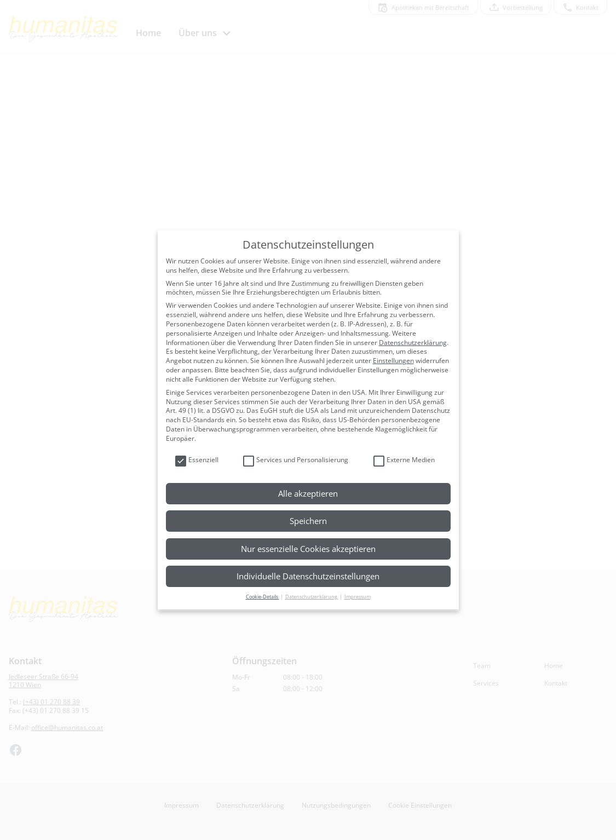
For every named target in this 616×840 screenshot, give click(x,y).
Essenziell (197, 460)
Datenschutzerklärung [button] (312, 597)
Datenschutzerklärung (413, 343)
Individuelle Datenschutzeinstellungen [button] (308, 576)
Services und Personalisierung (296, 460)
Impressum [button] (358, 597)
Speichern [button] (308, 521)
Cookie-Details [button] (263, 597)
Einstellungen (393, 361)
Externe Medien (404, 460)
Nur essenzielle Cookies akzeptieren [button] (308, 549)
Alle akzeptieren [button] (308, 493)
